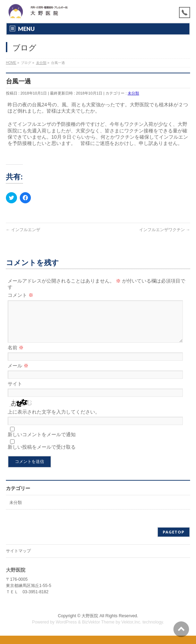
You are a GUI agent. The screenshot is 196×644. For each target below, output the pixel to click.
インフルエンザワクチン (165, 230)
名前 (16, 356)
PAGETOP (174, 540)
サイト (15, 392)
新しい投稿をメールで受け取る (42, 455)
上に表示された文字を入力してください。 (54, 420)
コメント (20, 295)
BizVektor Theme (98, 630)
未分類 (133, 93)
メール (18, 374)
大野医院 (90, 624)
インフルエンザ (23, 230)
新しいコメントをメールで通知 (42, 443)
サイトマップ (18, 559)
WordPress (66, 630)
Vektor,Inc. (131, 630)
